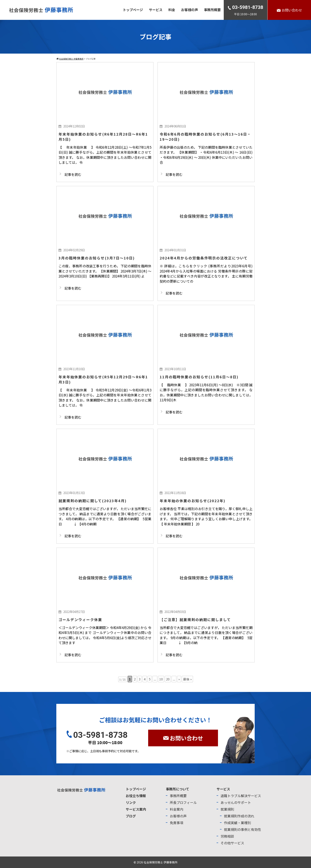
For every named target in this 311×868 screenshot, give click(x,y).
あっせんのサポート (236, 802)
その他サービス (232, 843)
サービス (156, 10)
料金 (172, 10)
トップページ (133, 10)
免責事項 (177, 823)
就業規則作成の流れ (239, 816)
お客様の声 (190, 10)
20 (168, 679)
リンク (131, 802)
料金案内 (177, 809)
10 (161, 679)
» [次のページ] (179, 679)
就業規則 (227, 809)
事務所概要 (212, 10)
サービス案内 (136, 809)
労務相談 (227, 836)
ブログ (131, 816)
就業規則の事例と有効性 (242, 829)
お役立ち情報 (136, 796)
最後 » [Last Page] (187, 679)
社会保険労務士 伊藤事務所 (161, 862)
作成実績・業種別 (237, 823)
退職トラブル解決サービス (241, 796)
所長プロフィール (183, 802)
